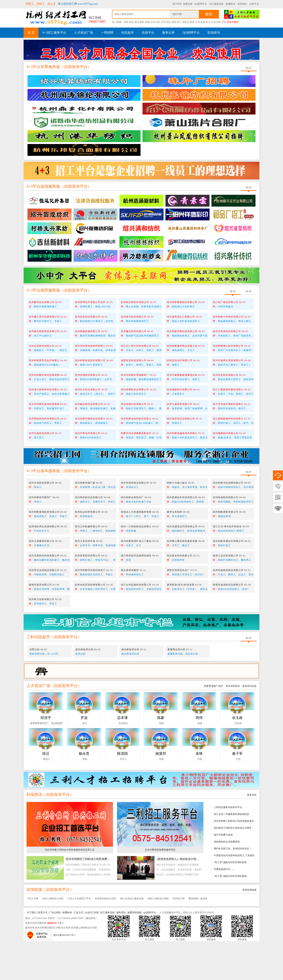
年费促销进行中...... (224, 908)
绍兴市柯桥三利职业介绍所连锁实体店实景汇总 (239, 860)
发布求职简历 (233, 725)
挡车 (131, 22)
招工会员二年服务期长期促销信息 (232, 853)
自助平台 (254, 4)
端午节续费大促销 (223, 874)
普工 (179, 22)
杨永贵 (84, 792)
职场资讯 (214, 33)
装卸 (219, 22)
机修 (147, 22)
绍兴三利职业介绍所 (53, 938)
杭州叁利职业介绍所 (106, 938)
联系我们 (242, 4)
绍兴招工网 (179, 938)
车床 (163, 22)
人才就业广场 (84, 33)
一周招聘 (107, 33)
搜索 (209, 14)
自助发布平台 (76, 106)
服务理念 (121, 951)
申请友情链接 (249, 929)
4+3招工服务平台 (54, 33)
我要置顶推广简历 (213, 725)
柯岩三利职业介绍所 (158, 938)
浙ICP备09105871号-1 (64, 974)
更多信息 (252, 834)
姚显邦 (161, 792)
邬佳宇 (46, 757)
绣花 (137, 22)
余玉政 (237, 757)
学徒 (224, 22)
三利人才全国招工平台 (79, 938)
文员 (198, 22)
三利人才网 (32, 938)
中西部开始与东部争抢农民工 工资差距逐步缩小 (239, 894)
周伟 (199, 757)
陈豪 (161, 757)
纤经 (153, 22)
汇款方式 (78, 951)
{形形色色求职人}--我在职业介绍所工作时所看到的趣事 (190, 898)
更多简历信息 (249, 725)
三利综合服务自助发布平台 (228, 846)
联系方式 (43, 951)
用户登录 (177, 4)
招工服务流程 (216, 4)
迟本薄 (122, 757)
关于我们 (32, 951)
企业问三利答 (92, 951)
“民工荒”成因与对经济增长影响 (230, 901)
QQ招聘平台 (201, 4)
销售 (192, 22)
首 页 (31, 33)
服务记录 (168, 33)
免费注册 (188, 4)
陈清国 (122, 792)
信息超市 (128, 33)
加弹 (126, 22)
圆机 (142, 22)
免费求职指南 (134, 951)
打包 (213, 22)
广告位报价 (55, 951)
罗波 (84, 757)
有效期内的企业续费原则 (227, 881)
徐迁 (46, 792)
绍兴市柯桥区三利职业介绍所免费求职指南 (92, 898)
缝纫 (174, 22)
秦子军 (237, 792)
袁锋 (199, 792)
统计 (208, 22)
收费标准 (231, 4)
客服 (203, 22)
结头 (158, 22)
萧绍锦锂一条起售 (198, 938)
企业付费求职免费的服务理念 (160, 889)
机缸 (169, 22)
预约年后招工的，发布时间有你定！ (233, 888)
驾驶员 (186, 22)
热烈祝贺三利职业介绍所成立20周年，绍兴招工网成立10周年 (246, 867)
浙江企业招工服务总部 (132, 938)
